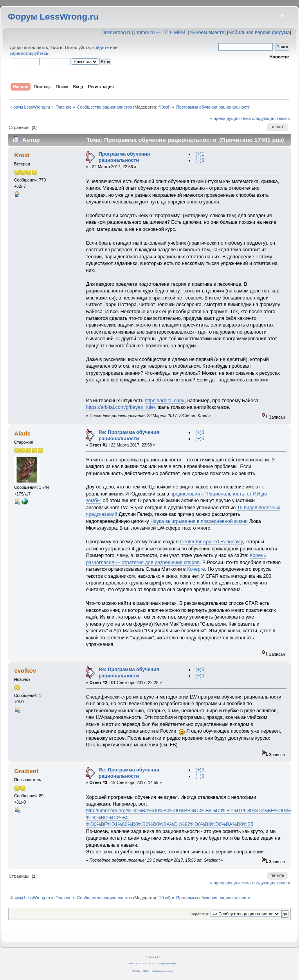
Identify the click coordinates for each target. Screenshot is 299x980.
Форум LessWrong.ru (53, 17)
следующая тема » (271, 118)
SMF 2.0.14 (135, 963)
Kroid (22, 155)
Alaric (22, 433)
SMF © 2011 (150, 963)
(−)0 (200, 160)
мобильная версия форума (259, 33)
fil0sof (164, 107)
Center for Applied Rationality (212, 542)
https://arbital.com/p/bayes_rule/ (121, 407)
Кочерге (196, 569)
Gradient (26, 771)
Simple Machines (167, 963)
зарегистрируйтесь (29, 53)
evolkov (25, 671)
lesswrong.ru (118, 33)
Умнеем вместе (207, 33)
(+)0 (200, 432)
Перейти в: (200, 914)
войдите (101, 47)
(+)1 (200, 154)
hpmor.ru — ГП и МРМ (160, 33)
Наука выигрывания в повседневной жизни (199, 521)
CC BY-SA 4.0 (152, 957)
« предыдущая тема (230, 118)
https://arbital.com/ (165, 401)
